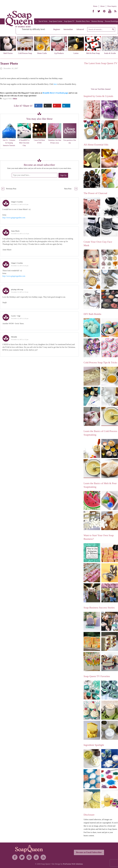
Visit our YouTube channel (101, 89)
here (55, 84)
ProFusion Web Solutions (73, 864)
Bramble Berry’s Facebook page (55, 93)
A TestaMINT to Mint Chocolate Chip (24, 143)
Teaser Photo (9, 63)
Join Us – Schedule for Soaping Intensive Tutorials (9, 143)
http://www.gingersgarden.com (14, 218)
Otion (15, 99)
